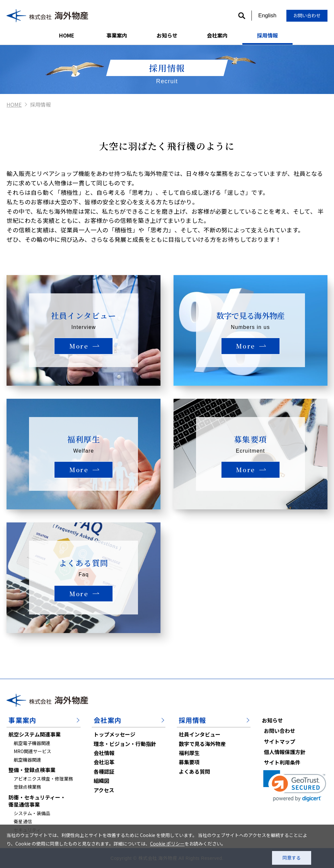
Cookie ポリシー (167, 844)
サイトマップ (280, 741)
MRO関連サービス (32, 751)
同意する (292, 858)
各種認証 (104, 771)
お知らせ (167, 35)
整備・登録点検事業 (32, 770)
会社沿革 (104, 762)
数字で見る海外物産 (202, 744)
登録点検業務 (27, 787)
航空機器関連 (27, 760)
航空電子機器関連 (32, 743)
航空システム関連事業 (35, 734)
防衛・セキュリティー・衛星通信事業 (37, 801)
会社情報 (104, 753)
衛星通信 (23, 821)
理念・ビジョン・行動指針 (125, 744)
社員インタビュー (200, 734)
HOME (67, 35)
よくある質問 (194, 771)
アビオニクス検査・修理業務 (43, 779)
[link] (295, 786)
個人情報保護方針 (285, 752)
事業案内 (117, 35)
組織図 (101, 781)
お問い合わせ (307, 15)
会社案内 (217, 35)
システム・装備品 (32, 813)
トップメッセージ (114, 734)
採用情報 (267, 35)
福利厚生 (189, 753)
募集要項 (189, 762)
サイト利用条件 (282, 762)
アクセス (104, 790)
